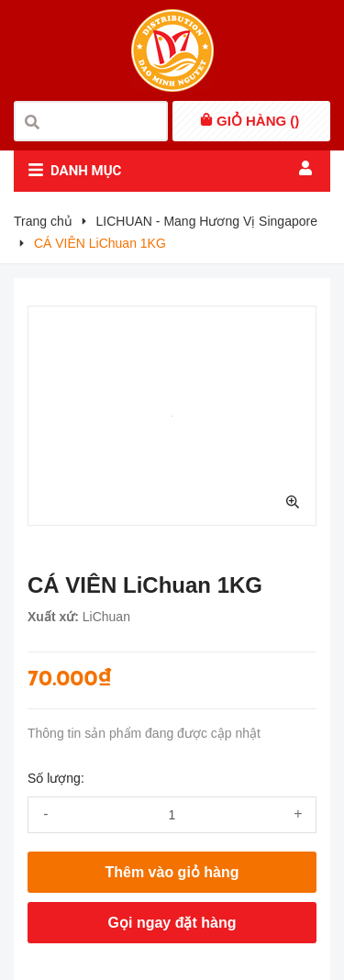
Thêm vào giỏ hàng (172, 872)
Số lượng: (56, 778)
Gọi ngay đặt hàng (172, 923)
